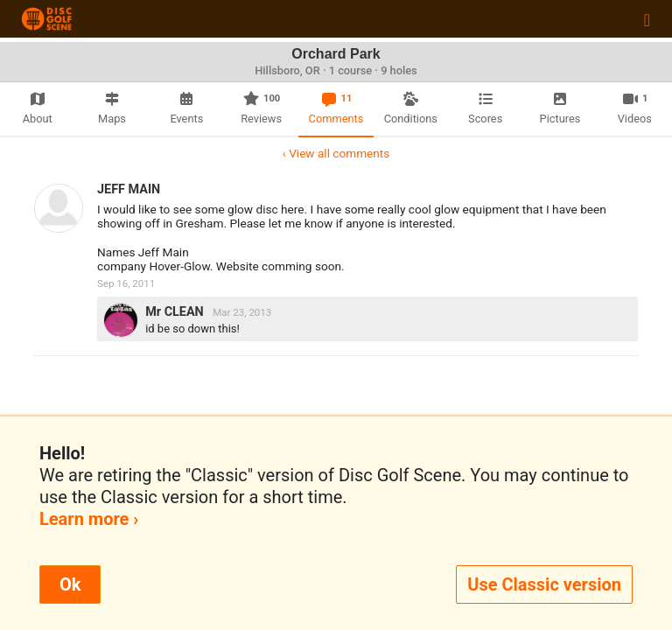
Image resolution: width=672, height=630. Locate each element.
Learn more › (89, 519)
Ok (70, 584)
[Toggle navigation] (647, 19)
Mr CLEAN (176, 312)
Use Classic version (544, 584)
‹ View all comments (336, 153)
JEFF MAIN (129, 189)
